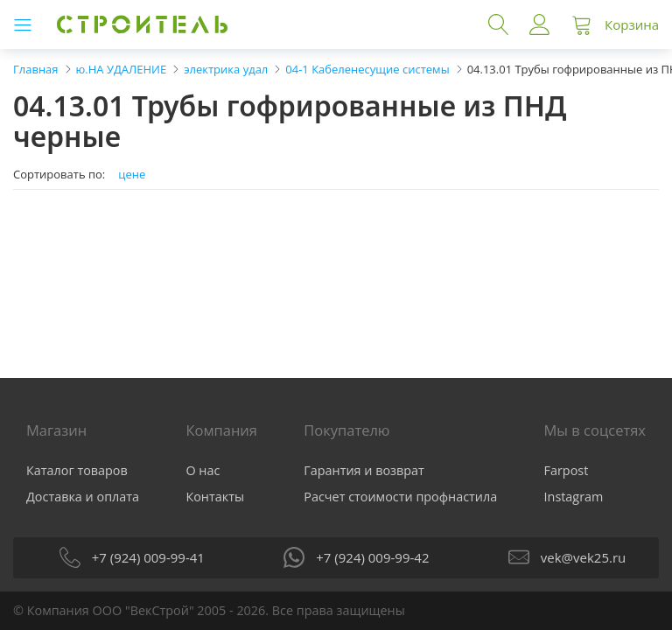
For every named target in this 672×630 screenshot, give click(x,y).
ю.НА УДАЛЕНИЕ (122, 69)
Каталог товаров (77, 470)
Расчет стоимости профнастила (400, 497)
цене (132, 175)
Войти (540, 24)
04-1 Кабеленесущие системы (367, 69)
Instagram (574, 497)
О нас (203, 470)
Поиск (499, 24)
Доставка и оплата (83, 497)
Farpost (567, 470)
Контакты (215, 497)
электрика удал (226, 69)
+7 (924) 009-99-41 (148, 557)
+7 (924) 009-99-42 (372, 557)
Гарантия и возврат (364, 470)
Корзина (632, 24)
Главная (36, 69)
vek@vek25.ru (583, 557)
